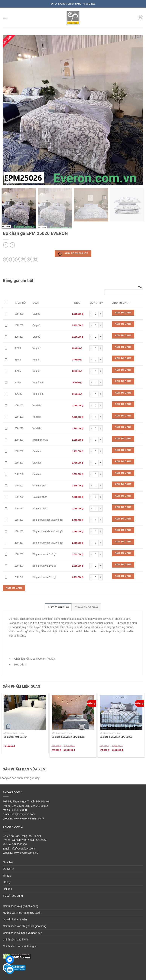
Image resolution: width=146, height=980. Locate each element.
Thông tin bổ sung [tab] (87, 607)
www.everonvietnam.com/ (29, 818)
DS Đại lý (8, 869)
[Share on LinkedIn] (36, 260)
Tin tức (7, 876)
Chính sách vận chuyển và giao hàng (25, 926)
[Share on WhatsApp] (6, 260)
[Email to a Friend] (24, 260)
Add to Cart (123, 313)
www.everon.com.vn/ (26, 853)
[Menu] (5, 18)
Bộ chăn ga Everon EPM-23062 (68, 737)
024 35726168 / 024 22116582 (30, 806)
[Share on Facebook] (12, 260)
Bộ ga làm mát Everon (15, 737)
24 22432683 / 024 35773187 (29, 840)
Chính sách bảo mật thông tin (20, 946)
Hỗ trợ (7, 882)
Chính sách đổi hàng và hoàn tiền (23, 933)
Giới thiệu (9, 862)
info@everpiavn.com (23, 814)
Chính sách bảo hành (15, 940)
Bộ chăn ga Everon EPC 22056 (116, 737)
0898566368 (19, 810)
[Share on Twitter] (18, 260)
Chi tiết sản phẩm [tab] (58, 607)
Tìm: (124, 290)
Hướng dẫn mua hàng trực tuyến (22, 913)
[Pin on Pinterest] (30, 260)
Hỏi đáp (7, 889)
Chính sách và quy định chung (21, 906)
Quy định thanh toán (15, 919)
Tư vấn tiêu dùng (13, 896)
